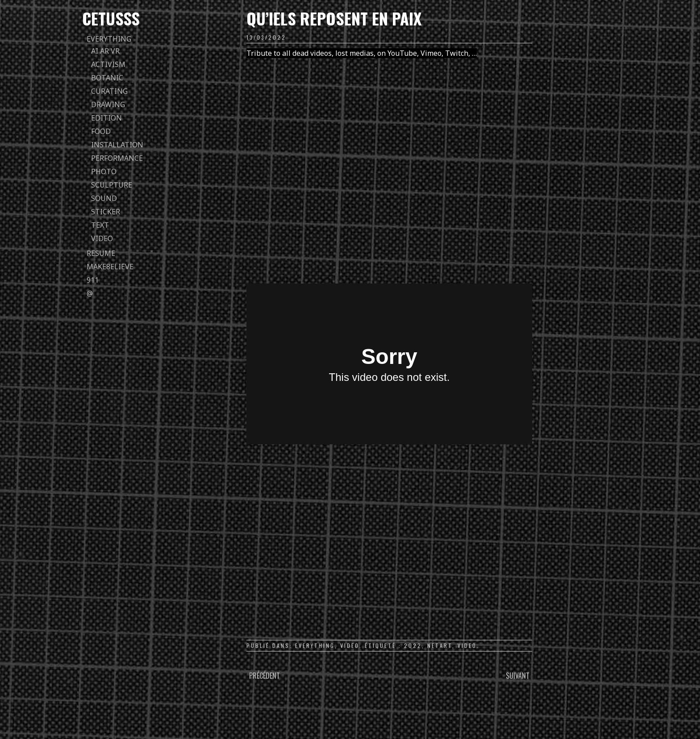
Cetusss (111, 18)
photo (104, 171)
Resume (101, 253)
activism (108, 64)
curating (109, 91)
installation (117, 145)
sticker (106, 212)
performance (117, 158)
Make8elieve (110, 267)
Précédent (265, 676)
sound (104, 198)
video (102, 238)
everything (109, 39)
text (100, 225)
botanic (107, 78)
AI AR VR (105, 51)
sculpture (112, 185)
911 (93, 280)
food (101, 131)
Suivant (518, 676)
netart (440, 645)
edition (106, 118)
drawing (108, 104)
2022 (413, 645)
